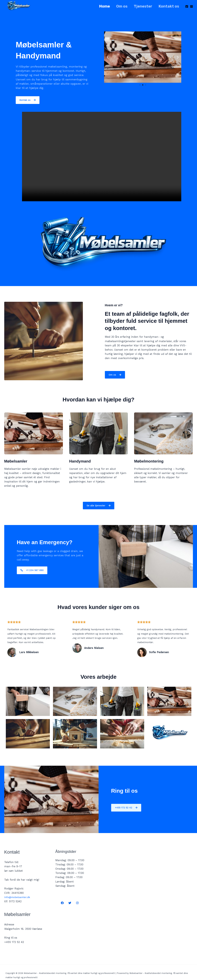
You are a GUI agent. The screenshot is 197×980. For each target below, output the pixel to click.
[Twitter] (70, 903)
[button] (108, 57)
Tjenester (141, 6)
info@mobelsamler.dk (18, 898)
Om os (119, 6)
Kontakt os (168, 6)
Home (100, 6)
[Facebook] (187, 6)
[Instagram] (191, 6)
